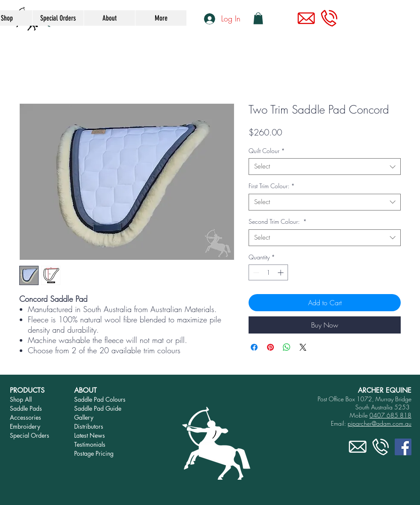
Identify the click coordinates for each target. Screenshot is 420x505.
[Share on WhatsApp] (287, 347)
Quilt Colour (267, 151)
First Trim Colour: (272, 186)
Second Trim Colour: (278, 221)
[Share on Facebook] (254, 347)
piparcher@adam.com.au (379, 423)
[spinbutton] (268, 272)
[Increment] (281, 272)
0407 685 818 (390, 415)
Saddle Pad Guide (98, 408)
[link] (258, 18)
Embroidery (25, 426)
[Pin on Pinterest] (270, 347)
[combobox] (325, 167)
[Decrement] (255, 272)
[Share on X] (303, 347)
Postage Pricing (94, 453)
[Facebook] (403, 447)
